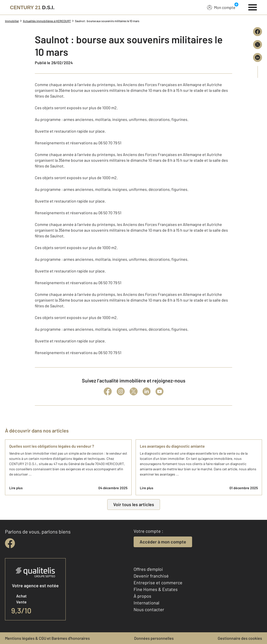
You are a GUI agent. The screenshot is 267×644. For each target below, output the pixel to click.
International (146, 603)
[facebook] (10, 543)
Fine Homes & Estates (156, 589)
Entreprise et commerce (158, 583)
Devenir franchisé (151, 576)
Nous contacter (149, 609)
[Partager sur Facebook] (258, 32)
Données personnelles (154, 638)
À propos (142, 596)
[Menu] (253, 7)
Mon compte (221, 7)
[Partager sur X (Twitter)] (258, 45)
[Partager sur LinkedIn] (258, 57)
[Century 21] (32, 7)
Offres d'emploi (148, 569)
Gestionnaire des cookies (240, 638)
